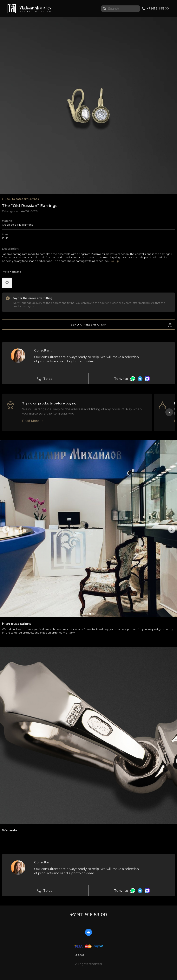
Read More (31, 421)
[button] (169, 412)
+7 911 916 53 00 (88, 915)
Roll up (115, 261)
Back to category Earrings (22, 199)
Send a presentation (121, 325)
